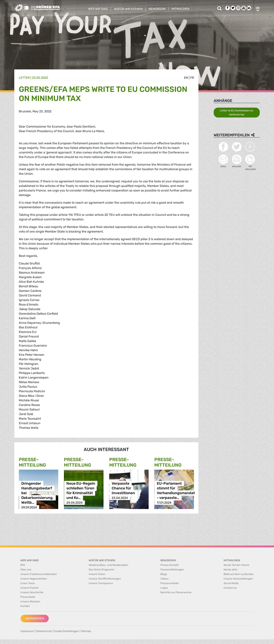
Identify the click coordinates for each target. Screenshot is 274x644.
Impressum (27, 631)
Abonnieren (35, 618)
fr (192, 78)
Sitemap (86, 631)
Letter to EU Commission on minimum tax (237, 113)
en (186, 78)
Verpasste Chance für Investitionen (123, 488)
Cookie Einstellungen (66, 631)
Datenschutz (44, 631)
